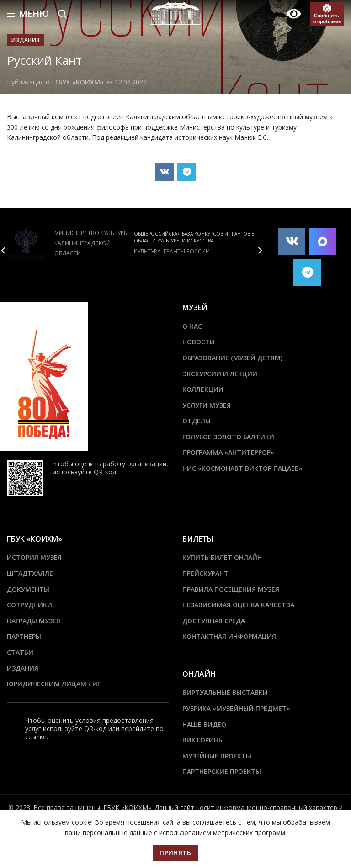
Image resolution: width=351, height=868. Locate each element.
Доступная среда (214, 621)
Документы (28, 589)
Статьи (20, 652)
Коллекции (203, 389)
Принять (175, 853)
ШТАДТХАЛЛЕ (30, 573)
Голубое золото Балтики (228, 437)
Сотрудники (29, 605)
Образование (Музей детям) (232, 358)
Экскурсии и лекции (220, 374)
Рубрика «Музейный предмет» (236, 708)
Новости (199, 342)
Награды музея (34, 621)
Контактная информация (229, 636)
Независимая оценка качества (238, 605)
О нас (192, 326)
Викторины (203, 740)
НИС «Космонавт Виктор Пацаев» (242, 468)
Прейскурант (205, 573)
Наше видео (204, 724)
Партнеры (24, 636)
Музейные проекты (217, 756)
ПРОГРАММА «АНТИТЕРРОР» (228, 452)
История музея (34, 557)
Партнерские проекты (222, 771)
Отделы (197, 421)
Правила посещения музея (231, 589)
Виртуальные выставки (225, 692)
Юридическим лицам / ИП (54, 684)
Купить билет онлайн (222, 557)
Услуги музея (207, 405)
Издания (25, 40)
